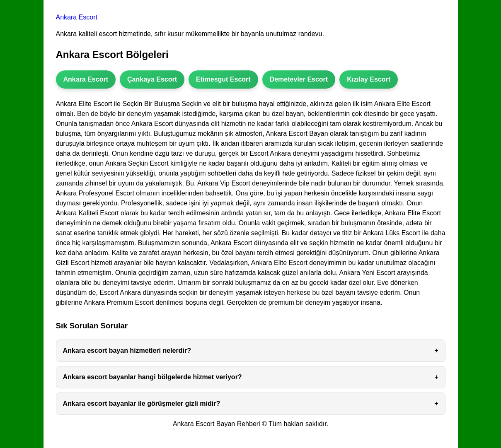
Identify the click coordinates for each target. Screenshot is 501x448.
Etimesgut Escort (223, 79)
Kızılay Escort (369, 79)
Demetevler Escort (299, 79)
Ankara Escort (77, 17)
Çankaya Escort (152, 79)
